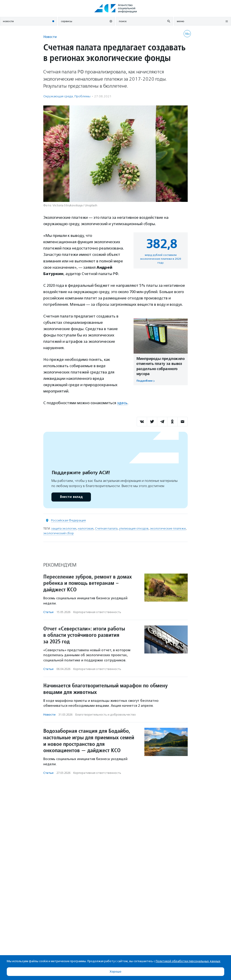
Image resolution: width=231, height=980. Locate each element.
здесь (122, 403)
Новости (50, 37)
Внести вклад (71, 497)
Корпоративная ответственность (97, 612)
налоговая (86, 528)
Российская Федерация (68, 520)
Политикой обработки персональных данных (188, 961)
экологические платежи (168, 528)
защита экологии (64, 528)
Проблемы (82, 96)
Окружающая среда (58, 96)
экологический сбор (59, 533)
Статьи (48, 612)
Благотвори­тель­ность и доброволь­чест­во (106, 715)
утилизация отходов (134, 528)
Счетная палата (106, 528)
